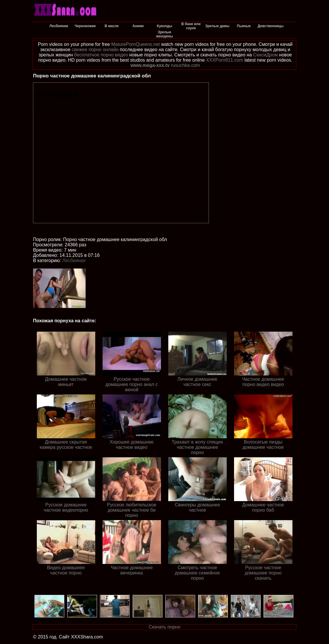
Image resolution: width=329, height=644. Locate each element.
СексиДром (265, 55)
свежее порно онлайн (95, 50)
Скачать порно (165, 627)
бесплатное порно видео (101, 55)
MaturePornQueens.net (136, 44)
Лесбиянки (74, 260)
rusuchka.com (186, 65)
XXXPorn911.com (225, 60)
